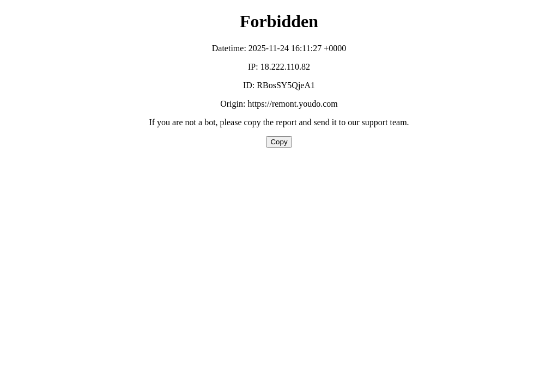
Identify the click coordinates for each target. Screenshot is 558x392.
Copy (279, 142)
